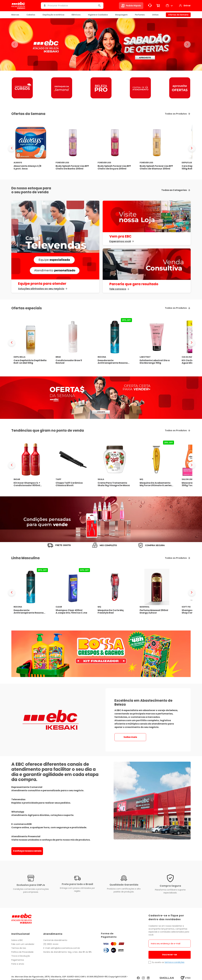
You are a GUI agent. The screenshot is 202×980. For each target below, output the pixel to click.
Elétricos (76, 15)
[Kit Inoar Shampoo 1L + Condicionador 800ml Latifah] (31, 465)
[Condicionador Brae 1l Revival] (73, 343)
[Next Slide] (192, 148)
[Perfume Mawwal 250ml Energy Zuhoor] (157, 593)
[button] (45, 6)
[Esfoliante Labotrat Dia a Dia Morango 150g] (157, 343)
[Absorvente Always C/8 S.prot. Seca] (31, 148)
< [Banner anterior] (15, 44)
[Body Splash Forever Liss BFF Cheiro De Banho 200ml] (73, 148)
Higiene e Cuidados (98, 15)
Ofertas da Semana (178, 15)
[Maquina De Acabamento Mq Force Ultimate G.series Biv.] (157, 465)
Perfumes (140, 15)
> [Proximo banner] (187, 44)
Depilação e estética (53, 15)
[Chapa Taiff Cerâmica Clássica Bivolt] (73, 465)
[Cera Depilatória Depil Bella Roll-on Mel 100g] (31, 343)
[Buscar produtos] (99, 6)
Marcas (15, 15)
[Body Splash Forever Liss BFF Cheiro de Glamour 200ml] (157, 148)
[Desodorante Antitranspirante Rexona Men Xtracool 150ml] (115, 343)
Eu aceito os (158, 962)
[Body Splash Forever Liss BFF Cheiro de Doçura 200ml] (115, 148)
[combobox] (72, 6)
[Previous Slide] (12, 148)
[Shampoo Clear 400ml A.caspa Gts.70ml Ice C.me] (73, 593)
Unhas (155, 15)
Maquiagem (121, 15)
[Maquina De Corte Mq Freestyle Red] (115, 593)
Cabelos (31, 15)
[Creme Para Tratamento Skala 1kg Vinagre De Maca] (115, 465)
